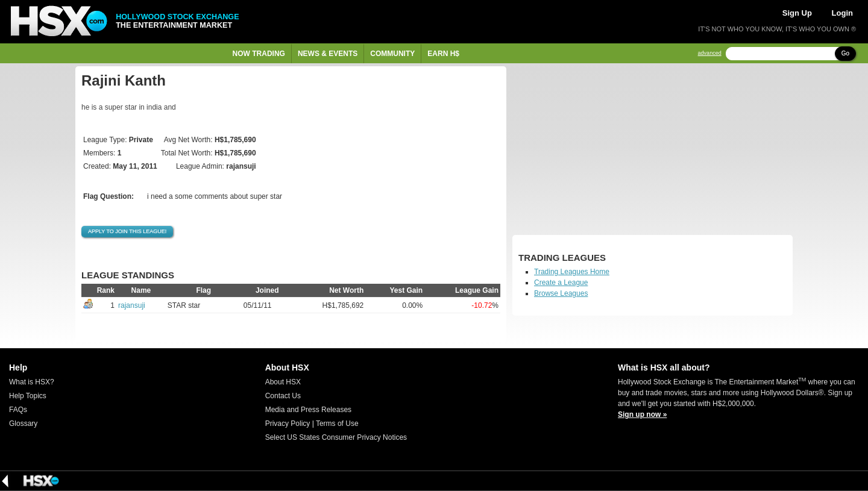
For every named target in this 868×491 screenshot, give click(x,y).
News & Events (328, 54)
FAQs (18, 410)
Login (842, 13)
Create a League (561, 283)
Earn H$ (443, 54)
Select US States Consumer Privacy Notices (336, 437)
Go (845, 53)
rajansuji (132, 305)
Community (392, 54)
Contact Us (283, 396)
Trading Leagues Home (572, 272)
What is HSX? (32, 382)
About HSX (283, 382)
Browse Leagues (561, 293)
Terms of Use (337, 424)
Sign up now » (642, 414)
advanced (710, 53)
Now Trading (259, 54)
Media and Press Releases (308, 410)
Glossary (23, 424)
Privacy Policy (288, 424)
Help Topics (28, 396)
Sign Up (797, 13)
